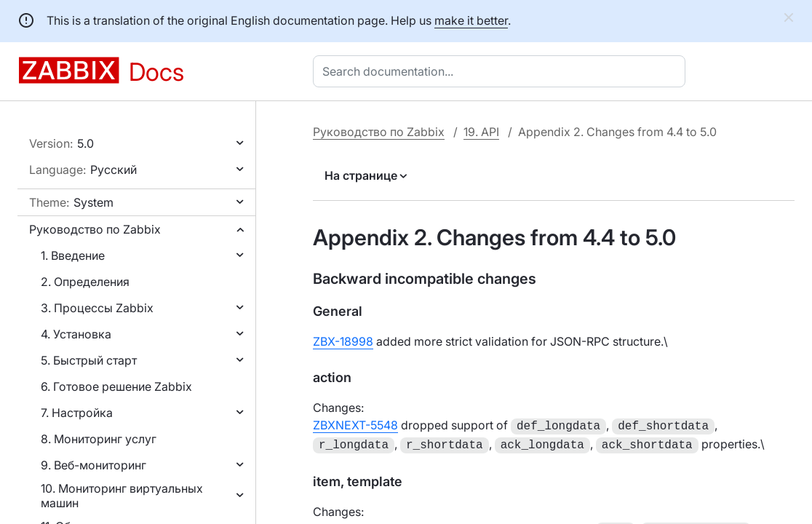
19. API (481, 132)
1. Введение (73, 255)
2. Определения (85, 282)
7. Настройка (77, 413)
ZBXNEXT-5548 (355, 425)
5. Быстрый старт (89, 360)
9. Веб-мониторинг (93, 465)
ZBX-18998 (343, 341)
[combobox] (502, 71)
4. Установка (76, 334)
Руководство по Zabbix (95, 229)
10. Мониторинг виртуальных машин (122, 496)
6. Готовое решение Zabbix (116, 386)
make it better (471, 20)
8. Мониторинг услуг (99, 439)
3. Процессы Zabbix (97, 308)
